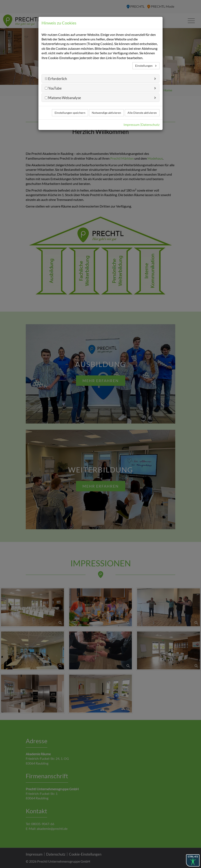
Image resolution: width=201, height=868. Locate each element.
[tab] (100, 78)
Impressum (132, 125)
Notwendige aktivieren (106, 113)
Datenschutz (150, 125)
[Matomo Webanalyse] (46, 98)
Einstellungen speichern (70, 113)
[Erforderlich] (46, 79)
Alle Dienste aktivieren (142, 113)
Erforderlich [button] (57, 79)
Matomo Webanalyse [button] (64, 98)
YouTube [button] (55, 88)
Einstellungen (144, 66)
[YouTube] (46, 88)
